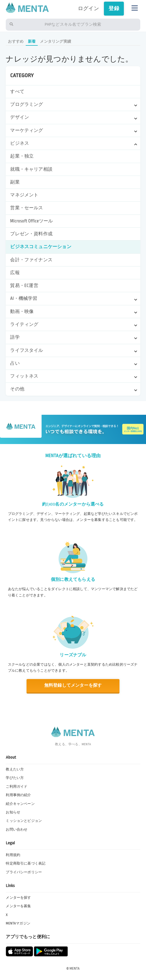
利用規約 (13, 855)
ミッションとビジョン (24, 821)
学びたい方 (15, 778)
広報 (15, 273)
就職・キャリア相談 (31, 169)
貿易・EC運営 (24, 286)
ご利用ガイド (17, 787)
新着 (32, 41)
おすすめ (16, 41)
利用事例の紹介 (18, 795)
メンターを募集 (18, 906)
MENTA (75, 969)
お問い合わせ (17, 830)
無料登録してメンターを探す (73, 685)
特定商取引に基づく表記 (26, 863)
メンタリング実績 (56, 41)
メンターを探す (18, 898)
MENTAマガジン (18, 923)
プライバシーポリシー (24, 872)
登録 (114, 8)
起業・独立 (22, 156)
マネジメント (24, 195)
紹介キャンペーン (20, 804)
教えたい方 (15, 769)
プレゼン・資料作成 (31, 234)
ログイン (88, 8)
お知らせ (13, 812)
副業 (15, 182)
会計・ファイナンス (31, 260)
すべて (17, 92)
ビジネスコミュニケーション (41, 247)
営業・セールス (27, 208)
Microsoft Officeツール (31, 221)
